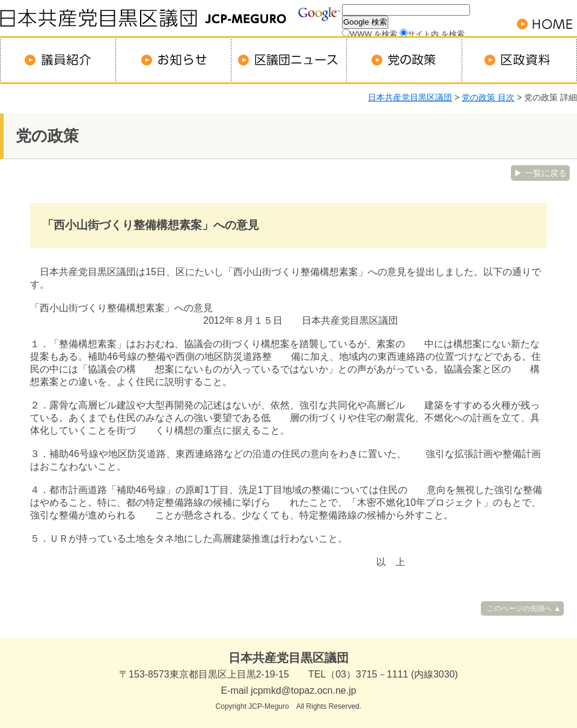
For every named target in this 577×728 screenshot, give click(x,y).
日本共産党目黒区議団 (410, 97)
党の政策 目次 (488, 97)
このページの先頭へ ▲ (524, 608)
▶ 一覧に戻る (540, 173)
